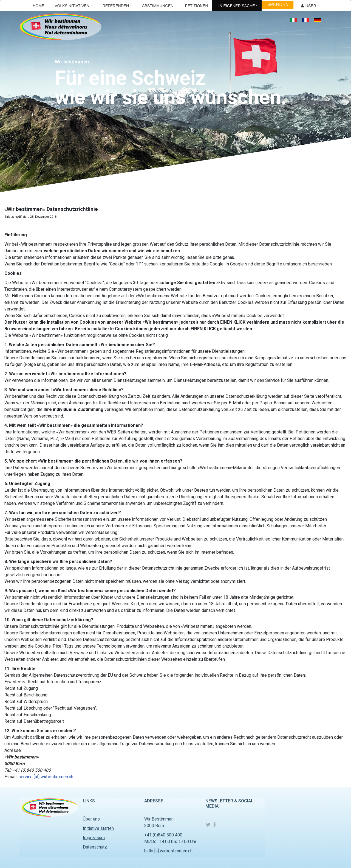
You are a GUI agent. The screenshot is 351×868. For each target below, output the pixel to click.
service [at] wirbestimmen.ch (46, 777)
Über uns (91, 819)
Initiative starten (98, 828)
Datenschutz (95, 847)
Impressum (94, 838)
